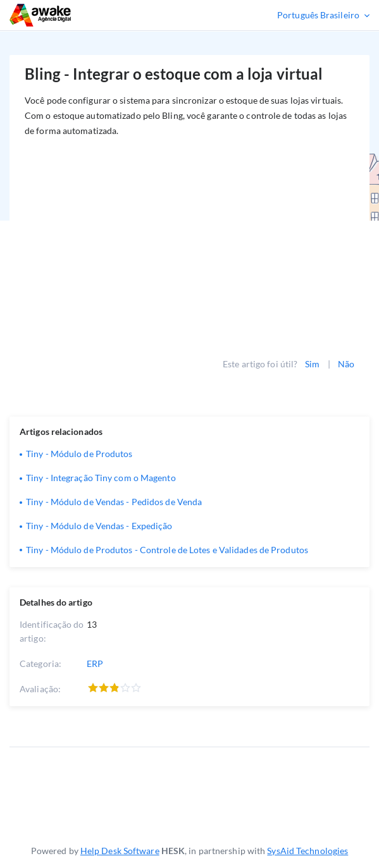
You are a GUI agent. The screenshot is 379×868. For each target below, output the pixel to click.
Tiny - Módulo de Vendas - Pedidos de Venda (114, 502)
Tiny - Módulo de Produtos (79, 454)
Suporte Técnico (78, 15)
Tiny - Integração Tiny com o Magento (101, 478)
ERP (95, 663)
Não (346, 364)
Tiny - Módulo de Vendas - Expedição (99, 526)
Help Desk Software (120, 851)
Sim (312, 364)
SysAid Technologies (308, 851)
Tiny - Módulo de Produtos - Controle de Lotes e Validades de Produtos (167, 550)
